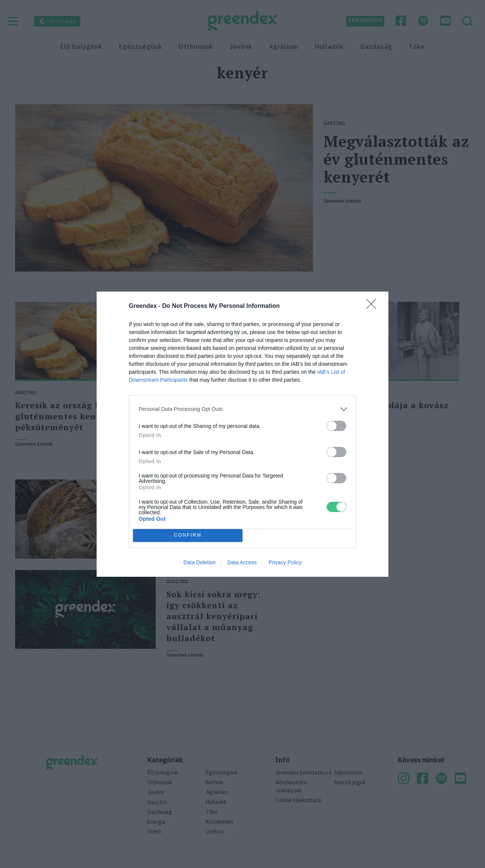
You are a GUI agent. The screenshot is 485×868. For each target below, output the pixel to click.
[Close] (374, 306)
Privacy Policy (285, 562)
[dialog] (242, 434)
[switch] (336, 426)
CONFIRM (188, 535)
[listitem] (242, 409)
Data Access (242, 562)
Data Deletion (199, 562)
